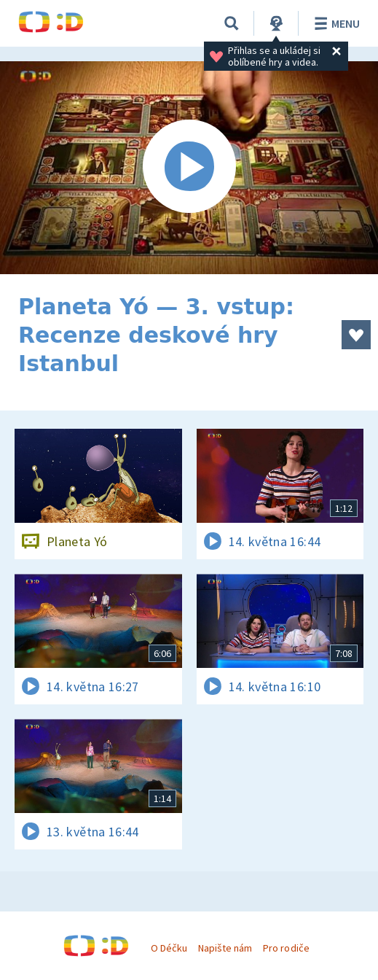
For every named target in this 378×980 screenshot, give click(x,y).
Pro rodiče (286, 948)
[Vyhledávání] (232, 23)
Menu (335, 23)
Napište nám (225, 948)
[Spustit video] (189, 168)
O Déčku (169, 948)
